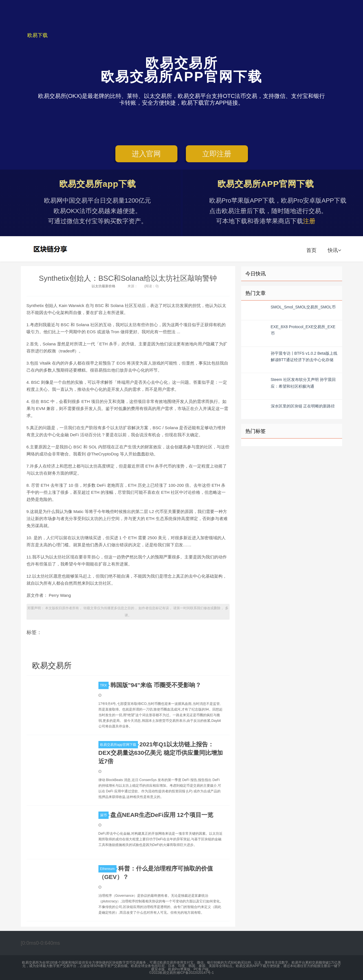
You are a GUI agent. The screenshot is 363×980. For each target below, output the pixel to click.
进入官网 (146, 154)
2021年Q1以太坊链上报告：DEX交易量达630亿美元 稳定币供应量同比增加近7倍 (161, 753)
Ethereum (108, 869)
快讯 (334, 250)
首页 (311, 250)
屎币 (104, 815)
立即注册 (217, 154)
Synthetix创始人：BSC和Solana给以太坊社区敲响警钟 (128, 278)
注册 (309, 221)
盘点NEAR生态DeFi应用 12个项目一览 (162, 815)
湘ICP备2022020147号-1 (195, 973)
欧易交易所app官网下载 (119, 745)
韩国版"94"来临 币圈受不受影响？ (156, 685)
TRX (104, 685)
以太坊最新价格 (104, 286)
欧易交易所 (51, 249)
